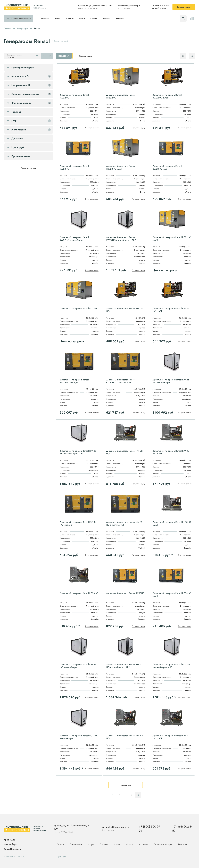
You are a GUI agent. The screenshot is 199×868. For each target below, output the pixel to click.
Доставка (106, 19)
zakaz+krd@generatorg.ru (129, 6)
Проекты (70, 19)
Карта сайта (61, 857)
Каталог (21, 19)
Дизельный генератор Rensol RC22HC (79, 308)
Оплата (94, 19)
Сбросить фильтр (85, 56)
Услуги (58, 19)
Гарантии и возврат (163, 844)
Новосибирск (11, 845)
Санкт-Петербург (12, 849)
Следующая (138, 795)
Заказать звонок (184, 7)
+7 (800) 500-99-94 (160, 6)
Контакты (120, 19)
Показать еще (126, 785)
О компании (44, 19)
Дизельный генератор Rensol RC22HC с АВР (172, 239)
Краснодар (10, 840)
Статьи (82, 19)
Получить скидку (92, 128)
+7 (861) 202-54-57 (160, 8)
